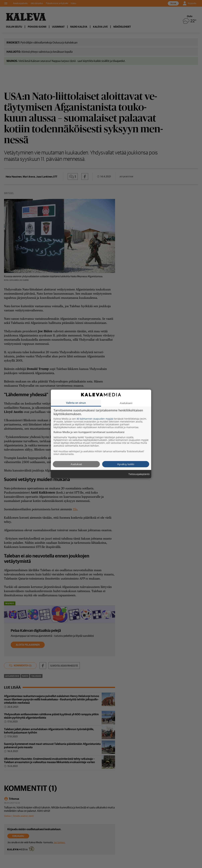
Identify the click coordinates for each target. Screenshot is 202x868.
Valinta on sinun (76, 403)
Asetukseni (126, 403)
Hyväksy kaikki (126, 464)
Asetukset (76, 464)
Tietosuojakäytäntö (139, 474)
